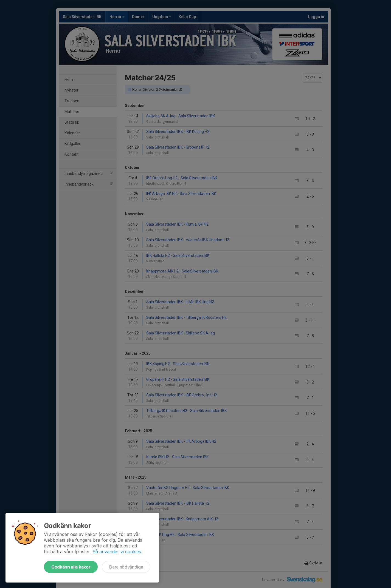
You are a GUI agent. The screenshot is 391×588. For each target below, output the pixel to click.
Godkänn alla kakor (71, 567)
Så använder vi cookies (117, 552)
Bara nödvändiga (126, 567)
